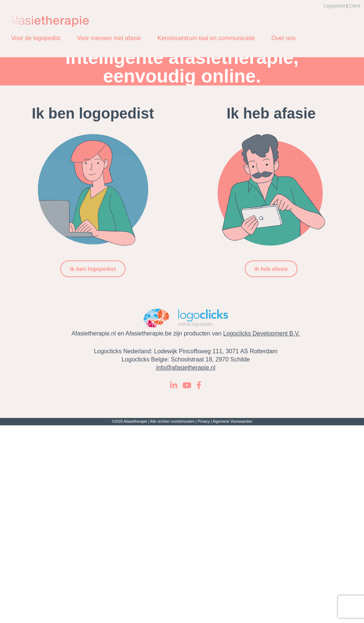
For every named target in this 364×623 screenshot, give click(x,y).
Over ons (284, 38)
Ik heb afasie (271, 269)
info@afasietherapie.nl (186, 368)
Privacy (204, 421)
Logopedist (334, 6)
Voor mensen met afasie (109, 38)
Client (355, 6)
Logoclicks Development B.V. (262, 333)
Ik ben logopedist (93, 269)
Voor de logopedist (36, 38)
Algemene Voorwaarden (232, 421)
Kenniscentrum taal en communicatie (206, 38)
